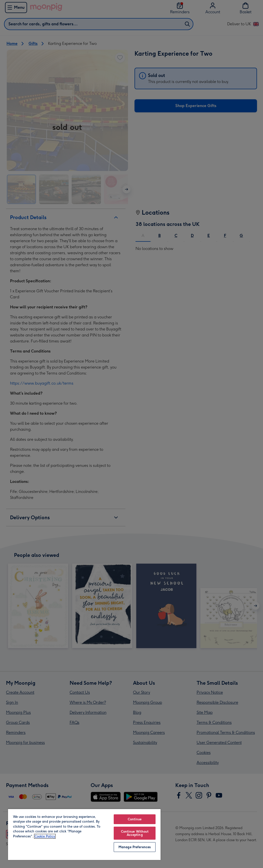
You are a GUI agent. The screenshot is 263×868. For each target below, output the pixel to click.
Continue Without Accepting (135, 833)
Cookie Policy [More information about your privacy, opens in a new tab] (45, 836)
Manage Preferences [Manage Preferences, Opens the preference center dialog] (135, 847)
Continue (135, 819)
